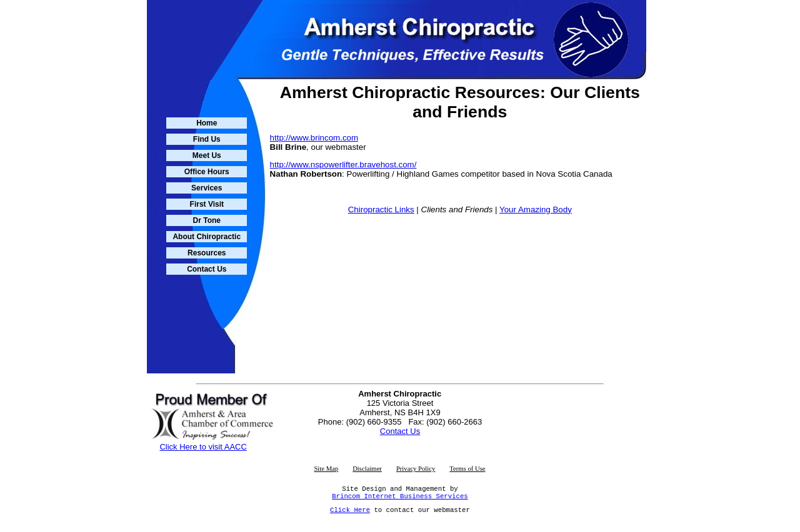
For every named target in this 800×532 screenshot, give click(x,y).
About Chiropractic (207, 237)
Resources (207, 253)
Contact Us (207, 269)
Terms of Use (467, 465)
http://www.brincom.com (314, 138)
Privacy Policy (416, 465)
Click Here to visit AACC (203, 443)
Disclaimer (367, 465)
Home (207, 123)
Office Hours (207, 172)
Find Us (207, 139)
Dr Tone (207, 220)
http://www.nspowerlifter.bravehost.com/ (343, 165)
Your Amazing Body (536, 209)
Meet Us (207, 155)
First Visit (207, 204)
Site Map (326, 465)
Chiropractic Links (381, 209)
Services (207, 188)
